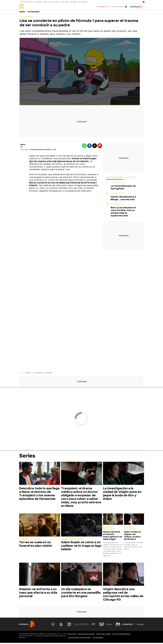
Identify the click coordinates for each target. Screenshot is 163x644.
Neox (21, 374)
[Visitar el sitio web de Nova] (77, 625)
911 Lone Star (64, 2)
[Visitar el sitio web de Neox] (69, 625)
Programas (34, 13)
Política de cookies (103, 635)
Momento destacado (30, 540)
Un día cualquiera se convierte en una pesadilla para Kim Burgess (81, 594)
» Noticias (48, 374)
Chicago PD (74, 2)
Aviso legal (71, 635)
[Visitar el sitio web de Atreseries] (94, 625)
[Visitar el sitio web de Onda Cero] (102, 625)
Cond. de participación (121, 635)
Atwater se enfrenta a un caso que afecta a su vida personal (38, 594)
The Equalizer (83, 2)
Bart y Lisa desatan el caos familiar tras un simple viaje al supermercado (123, 213)
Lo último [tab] (131, 178)
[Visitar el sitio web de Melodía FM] (118, 625)
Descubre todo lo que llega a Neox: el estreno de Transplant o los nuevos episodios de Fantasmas (39, 495)
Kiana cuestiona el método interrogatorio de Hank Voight (113, 537)
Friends (45, 2)
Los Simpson (37, 2)
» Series (28, 374)
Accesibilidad (98, 639)
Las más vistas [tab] (114, 178)
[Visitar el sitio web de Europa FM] (110, 625)
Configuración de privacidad (79, 639)
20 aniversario (27, 2)
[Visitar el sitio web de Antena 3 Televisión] (53, 625)
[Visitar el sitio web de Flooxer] (140, 625)
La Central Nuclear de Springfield (123, 188)
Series (22, 13)
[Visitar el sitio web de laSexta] (61, 625)
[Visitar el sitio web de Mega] (85, 625)
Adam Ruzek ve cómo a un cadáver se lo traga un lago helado (81, 547)
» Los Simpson (37, 374)
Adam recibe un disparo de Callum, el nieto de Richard (132, 537)
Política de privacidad (86, 635)
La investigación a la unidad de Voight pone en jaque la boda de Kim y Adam (122, 495)
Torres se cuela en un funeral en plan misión (36, 545)
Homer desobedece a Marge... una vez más (123, 199)
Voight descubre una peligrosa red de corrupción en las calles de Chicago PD (123, 595)
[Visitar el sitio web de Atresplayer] (129, 625)
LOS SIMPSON (117, 184)
